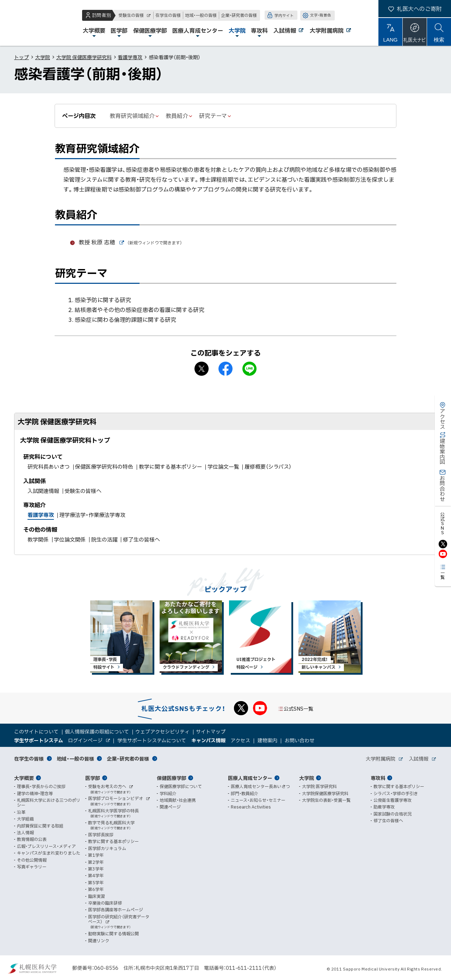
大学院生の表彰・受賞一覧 (326, 800)
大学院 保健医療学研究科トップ (65, 440)
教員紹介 (177, 116)
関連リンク (99, 941)
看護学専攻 (130, 57)
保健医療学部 (172, 778)
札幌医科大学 (28, 23)
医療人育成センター (250, 778)
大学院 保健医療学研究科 (84, 57)
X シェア (202, 369)
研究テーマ (213, 116)
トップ (21, 57)
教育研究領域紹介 (132, 116)
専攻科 (378, 778)
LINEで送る (249, 369)
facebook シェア (225, 369)
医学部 (93, 778)
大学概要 (24, 778)
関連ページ (170, 807)
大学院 (43, 57)
